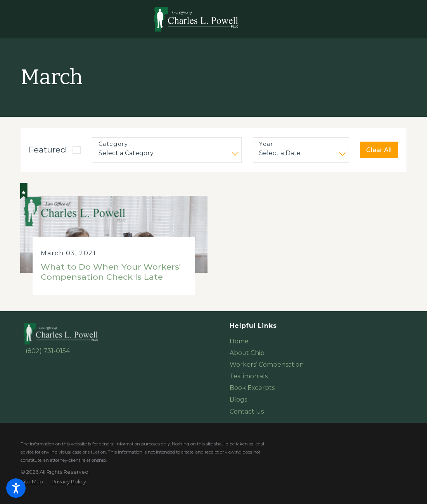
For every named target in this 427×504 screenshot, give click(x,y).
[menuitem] (318, 341)
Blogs (238, 399)
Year (266, 144)
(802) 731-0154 (48, 351)
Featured (48, 150)
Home (239, 341)
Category (113, 144)
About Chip (247, 353)
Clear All (379, 150)
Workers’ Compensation (267, 365)
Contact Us (247, 411)
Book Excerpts (252, 388)
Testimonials (249, 376)
